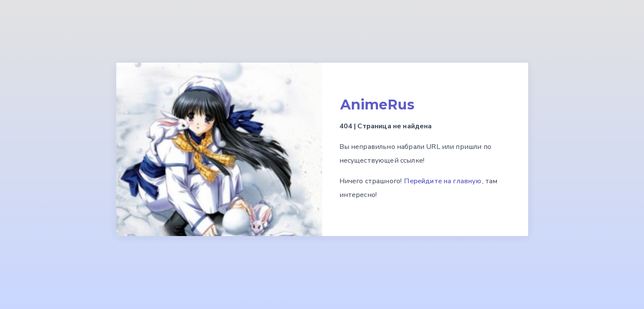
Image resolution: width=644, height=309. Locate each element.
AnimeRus (377, 105)
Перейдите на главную (443, 181)
